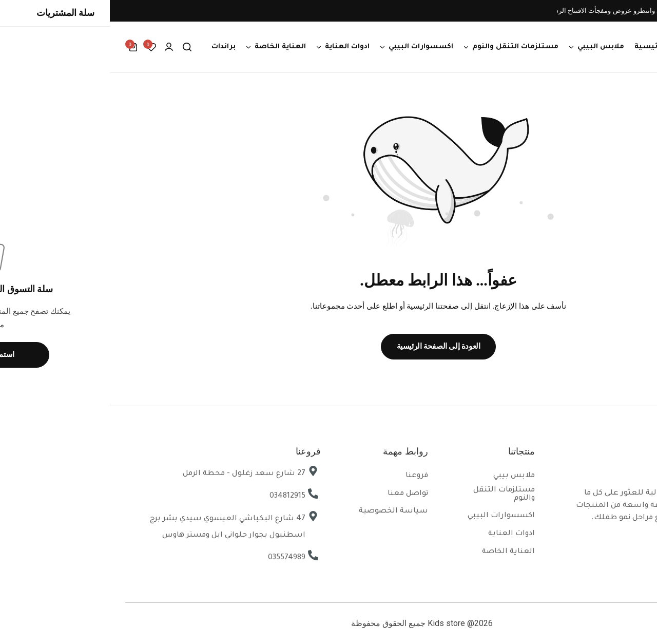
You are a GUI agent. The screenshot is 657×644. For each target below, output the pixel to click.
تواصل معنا (298, 494)
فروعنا (307, 476)
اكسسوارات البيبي (311, 47)
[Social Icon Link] (631, 543)
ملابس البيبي (491, 47)
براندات (114, 47)
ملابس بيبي (404, 476)
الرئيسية (540, 47)
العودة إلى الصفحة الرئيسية (329, 346)
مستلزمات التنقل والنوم (405, 47)
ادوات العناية (237, 47)
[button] (41, 47)
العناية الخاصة (170, 47)
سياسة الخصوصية (284, 512)
